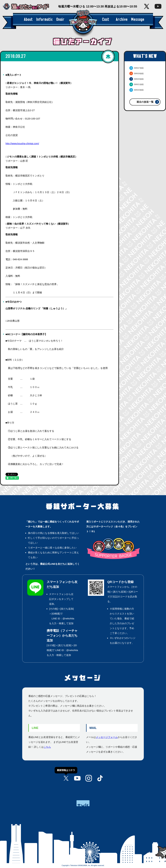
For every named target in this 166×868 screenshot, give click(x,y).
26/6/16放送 (136, 73)
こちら (47, 747)
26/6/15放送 (136, 79)
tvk (83, 803)
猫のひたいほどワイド (28, 7)
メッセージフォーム (107, 737)
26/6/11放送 (136, 84)
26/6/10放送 (136, 90)
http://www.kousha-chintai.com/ (22, 143)
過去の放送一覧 (145, 102)
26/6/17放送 (136, 68)
